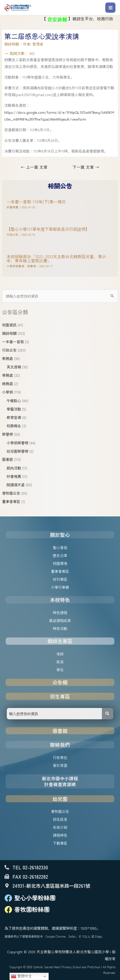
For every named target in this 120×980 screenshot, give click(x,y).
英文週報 (14, 367)
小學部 (7, 392)
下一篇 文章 (86, 167)
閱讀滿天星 (16, 485)
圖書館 (7, 459)
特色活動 (60, 628)
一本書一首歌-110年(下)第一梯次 (36, 202)
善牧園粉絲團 (32, 909)
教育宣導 (14, 417)
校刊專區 (60, 579)
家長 (60, 662)
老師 (60, 654)
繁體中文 (21, 976)
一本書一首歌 (13, 342)
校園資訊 (9, 325)
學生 (60, 670)
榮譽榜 (7, 434)
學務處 (7, 375)
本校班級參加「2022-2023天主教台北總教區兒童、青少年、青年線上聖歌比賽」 (56, 258)
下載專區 (60, 843)
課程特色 (60, 835)
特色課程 (60, 613)
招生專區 (60, 696)
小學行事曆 (60, 587)
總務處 (7, 384)
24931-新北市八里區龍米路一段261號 (51, 886)
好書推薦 (14, 476)
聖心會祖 (60, 547)
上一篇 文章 (34, 167)
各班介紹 (60, 827)
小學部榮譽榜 (17, 443)
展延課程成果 (60, 620)
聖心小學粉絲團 (35, 898)
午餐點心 (14, 401)
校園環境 (60, 563)
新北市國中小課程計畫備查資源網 (60, 781)
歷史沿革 (60, 555)
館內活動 (14, 468)
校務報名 (14, 426)
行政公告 (9, 350)
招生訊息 (60, 819)
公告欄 (60, 682)
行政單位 (60, 757)
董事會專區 (11, 501)
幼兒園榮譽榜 (17, 451)
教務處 (7, 358)
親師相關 (9, 333)
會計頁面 (60, 765)
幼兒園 (60, 799)
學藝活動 (14, 409)
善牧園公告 (11, 493)
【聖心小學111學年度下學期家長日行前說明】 (48, 229)
